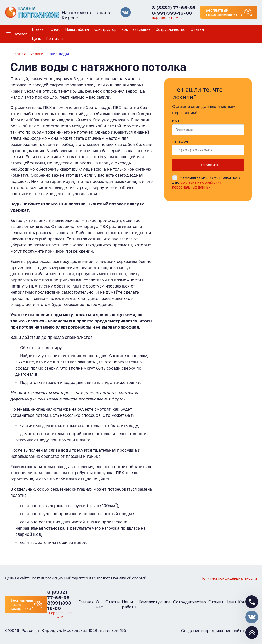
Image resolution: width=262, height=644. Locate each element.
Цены (37, 39)
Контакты (55, 39)
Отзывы (197, 29)
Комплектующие (136, 29)
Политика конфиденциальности (229, 578)
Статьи (113, 602)
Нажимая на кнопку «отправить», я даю (206, 182)
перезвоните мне (167, 18)
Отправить (208, 165)
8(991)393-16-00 (172, 13)
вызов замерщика (222, 12)
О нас (55, 29)
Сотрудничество (171, 29)
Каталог (20, 34)
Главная (39, 29)
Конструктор (105, 29)
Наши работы (77, 29)
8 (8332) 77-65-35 (174, 8)
